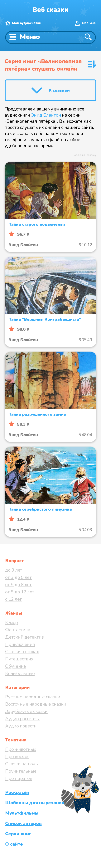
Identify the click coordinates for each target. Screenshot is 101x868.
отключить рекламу (85, 155)
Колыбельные (20, 673)
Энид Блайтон (46, 115)
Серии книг (18, 834)
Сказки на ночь (22, 764)
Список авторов (23, 823)
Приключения (20, 644)
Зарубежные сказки (26, 711)
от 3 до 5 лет (18, 577)
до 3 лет (14, 570)
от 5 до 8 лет (18, 585)
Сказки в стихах (22, 652)
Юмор (12, 623)
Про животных (21, 749)
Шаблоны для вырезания (35, 803)
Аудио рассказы (22, 719)
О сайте (14, 844)
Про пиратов (19, 778)
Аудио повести (21, 726)
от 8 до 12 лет (20, 592)
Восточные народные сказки (36, 704)
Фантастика (18, 630)
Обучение (16, 666)
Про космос (17, 757)
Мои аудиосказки (27, 23)
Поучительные (21, 771)
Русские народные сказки (33, 697)
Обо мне (89, 23)
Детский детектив (24, 637)
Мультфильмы (22, 813)
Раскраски (17, 792)
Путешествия (19, 659)
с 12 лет (13, 599)
